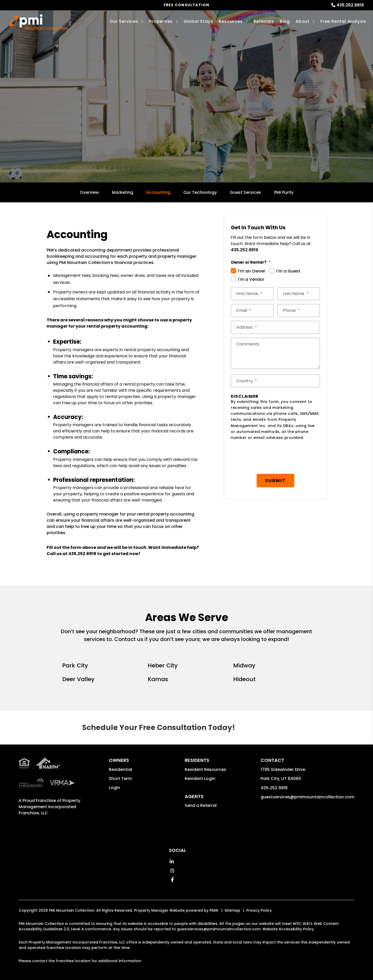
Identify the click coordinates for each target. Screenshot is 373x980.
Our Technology (200, 192)
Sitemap (232, 910)
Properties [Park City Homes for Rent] (161, 21)
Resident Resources (205, 769)
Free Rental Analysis (343, 21)
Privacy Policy (259, 910)
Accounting (158, 192)
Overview (89, 192)
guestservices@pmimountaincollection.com (307, 797)
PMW (214, 910)
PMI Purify (284, 192)
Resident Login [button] (200, 779)
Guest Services (245, 192)
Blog (285, 21)
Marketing (123, 192)
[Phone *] (299, 311)
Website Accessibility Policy (288, 929)
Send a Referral (201, 805)
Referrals (264, 21)
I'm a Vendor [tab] (251, 279)
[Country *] (275, 381)
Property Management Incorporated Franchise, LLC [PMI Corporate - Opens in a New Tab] (49, 807)
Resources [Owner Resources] (231, 21)
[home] (38, 22)
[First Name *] (252, 294)
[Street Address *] (275, 327)
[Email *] (252, 311)
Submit (277, 454)
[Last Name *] (299, 294)
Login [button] (114, 788)
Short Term (120, 779)
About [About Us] (303, 21)
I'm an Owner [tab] (252, 271)
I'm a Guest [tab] (288, 271)
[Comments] (275, 353)
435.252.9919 (350, 5)
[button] (172, 862)
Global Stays (198, 21)
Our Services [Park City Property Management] (124, 21)
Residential (120, 769)
